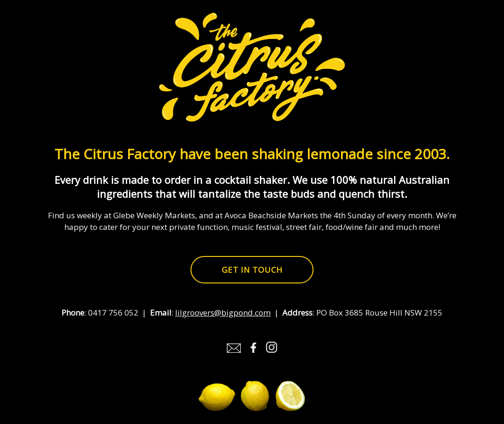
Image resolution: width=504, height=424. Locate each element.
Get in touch (252, 270)
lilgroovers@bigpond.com (223, 313)
